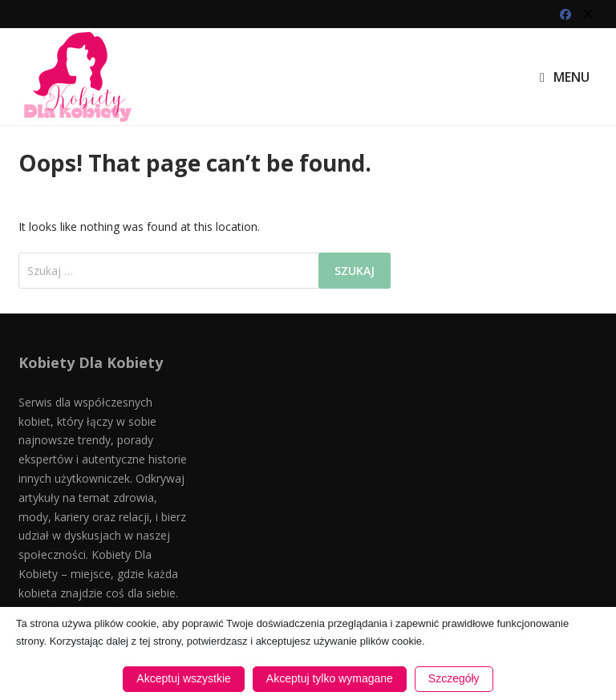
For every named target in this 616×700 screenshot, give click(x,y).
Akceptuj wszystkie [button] (183, 678)
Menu (565, 77)
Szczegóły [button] (454, 678)
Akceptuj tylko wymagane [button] (330, 678)
